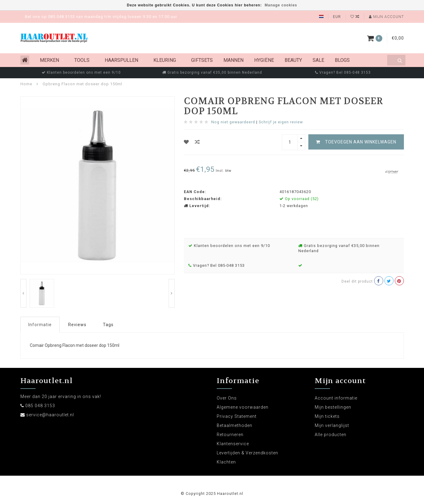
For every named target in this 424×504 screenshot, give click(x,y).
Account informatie (336, 398)
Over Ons (227, 398)
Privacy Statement (237, 416)
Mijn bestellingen (333, 407)
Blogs (342, 60)
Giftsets (202, 60)
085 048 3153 (40, 406)
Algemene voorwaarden (243, 407)
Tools (82, 60)
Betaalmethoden (235, 425)
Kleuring (165, 60)
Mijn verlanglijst (332, 425)
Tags (108, 325)
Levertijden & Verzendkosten (247, 453)
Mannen (233, 60)
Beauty (293, 60)
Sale (318, 60)
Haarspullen (121, 60)
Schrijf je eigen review (281, 122)
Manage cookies (281, 5)
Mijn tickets (327, 416)
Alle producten (331, 435)
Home (26, 84)
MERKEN (49, 60)
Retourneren (230, 435)
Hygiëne (264, 60)
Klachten (226, 462)
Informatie (40, 325)
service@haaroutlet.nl (50, 415)
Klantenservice (233, 444)
